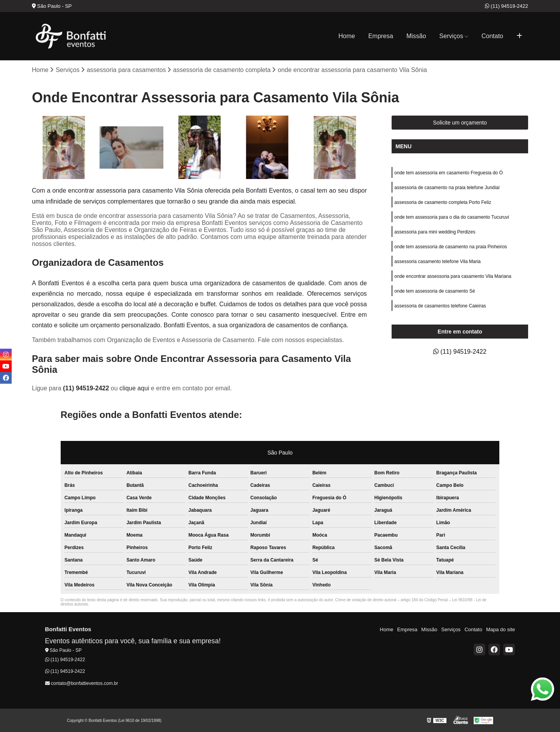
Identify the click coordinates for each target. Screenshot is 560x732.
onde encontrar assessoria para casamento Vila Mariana (453, 276)
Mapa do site (500, 629)
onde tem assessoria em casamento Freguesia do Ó (449, 173)
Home (347, 36)
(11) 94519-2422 (507, 6)
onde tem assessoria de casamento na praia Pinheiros (451, 247)
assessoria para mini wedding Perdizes (435, 232)
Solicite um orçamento (460, 123)
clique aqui (134, 388)
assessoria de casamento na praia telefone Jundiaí (447, 188)
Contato (492, 36)
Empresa (381, 36)
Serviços (451, 36)
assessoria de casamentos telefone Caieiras (440, 306)
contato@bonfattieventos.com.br (82, 683)
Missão (416, 36)
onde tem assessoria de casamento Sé (435, 291)
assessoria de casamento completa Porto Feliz (443, 202)
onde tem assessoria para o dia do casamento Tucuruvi (452, 217)
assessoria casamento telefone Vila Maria (437, 262)
